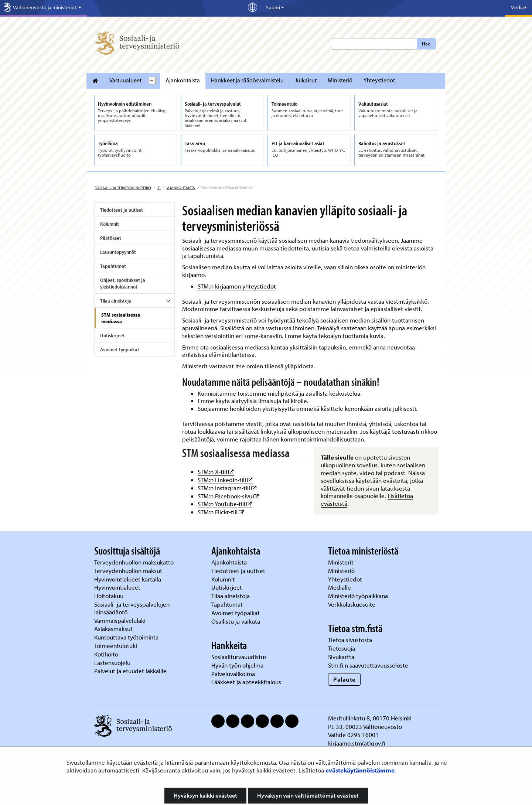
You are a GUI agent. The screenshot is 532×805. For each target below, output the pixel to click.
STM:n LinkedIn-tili (225, 480)
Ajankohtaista (183, 80)
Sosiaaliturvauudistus (239, 657)
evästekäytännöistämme (360, 770)
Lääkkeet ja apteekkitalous (246, 682)
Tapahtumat (113, 266)
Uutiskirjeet (112, 335)
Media (519, 7)
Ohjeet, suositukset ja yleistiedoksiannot (123, 283)
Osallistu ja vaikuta (236, 621)
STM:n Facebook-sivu (228, 496)
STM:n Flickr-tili (221, 512)
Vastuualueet (125, 80)
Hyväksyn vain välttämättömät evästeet (308, 795)
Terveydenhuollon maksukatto (135, 562)
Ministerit (342, 562)
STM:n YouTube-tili (225, 504)
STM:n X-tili (216, 472)
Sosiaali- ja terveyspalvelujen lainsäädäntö (132, 608)
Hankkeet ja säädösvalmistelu (247, 80)
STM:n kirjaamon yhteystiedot (237, 286)
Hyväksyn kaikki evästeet (205, 795)
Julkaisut (306, 80)
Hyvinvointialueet (118, 587)
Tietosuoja (342, 648)
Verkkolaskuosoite (352, 604)
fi (159, 188)
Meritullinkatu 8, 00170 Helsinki (370, 718)
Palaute (345, 679)
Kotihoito (106, 654)
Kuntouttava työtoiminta (126, 637)
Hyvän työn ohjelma (237, 665)
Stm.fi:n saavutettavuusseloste (368, 665)
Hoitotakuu (110, 596)
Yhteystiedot (379, 80)
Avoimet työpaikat (120, 349)
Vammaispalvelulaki (121, 620)
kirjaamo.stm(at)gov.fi (357, 743)
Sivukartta (341, 657)
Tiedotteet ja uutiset (122, 210)
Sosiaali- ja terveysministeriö (123, 188)
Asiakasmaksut (113, 629)
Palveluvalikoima (233, 674)
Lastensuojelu (113, 663)
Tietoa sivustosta (350, 640)
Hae (426, 44)
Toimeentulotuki (116, 646)
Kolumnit (110, 224)
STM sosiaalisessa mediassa (121, 318)
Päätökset (111, 238)
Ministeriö (340, 80)
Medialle (340, 587)
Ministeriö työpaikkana (359, 596)
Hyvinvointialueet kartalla (128, 579)
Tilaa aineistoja (116, 301)
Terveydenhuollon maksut (129, 571)
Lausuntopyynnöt (118, 252)
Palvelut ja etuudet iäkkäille (130, 671)
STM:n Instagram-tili (227, 488)
